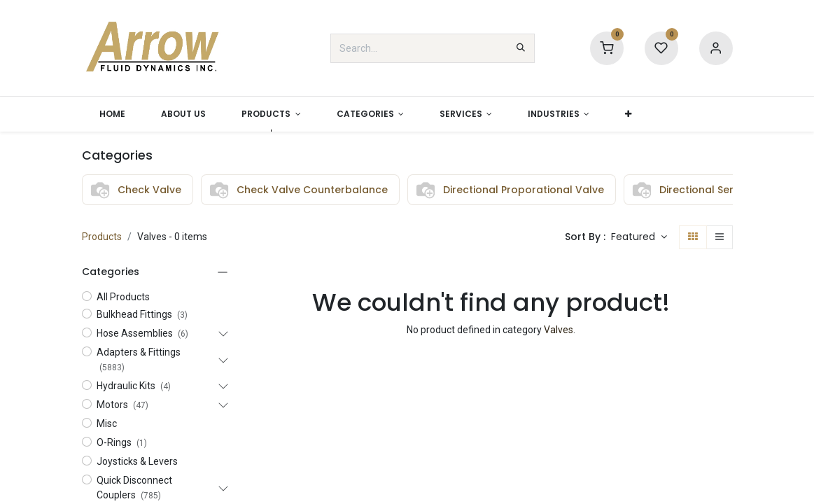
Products (102, 237)
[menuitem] (113, 114)
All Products (123, 297)
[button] (629, 114)
